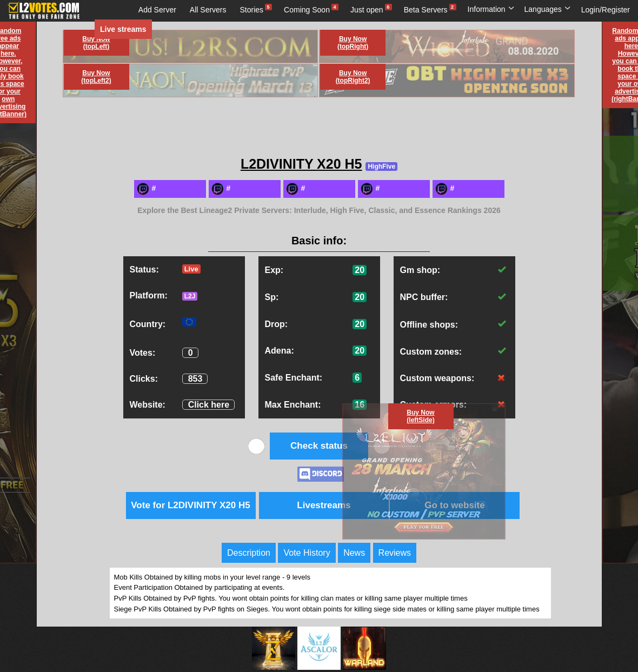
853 (195, 379)
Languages (548, 9)
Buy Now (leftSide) (420, 416)
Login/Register (606, 10)
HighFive (381, 167)
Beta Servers (426, 10)
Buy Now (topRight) (353, 43)
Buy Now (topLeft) (96, 43)
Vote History (307, 553)
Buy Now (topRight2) (353, 77)
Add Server (157, 10)
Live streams (123, 29)
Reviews (395, 553)
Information (491, 9)
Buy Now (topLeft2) (96, 77)
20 (360, 270)
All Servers (208, 10)
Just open (367, 10)
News (354, 553)
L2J (190, 296)
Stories (252, 10)
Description (249, 553)
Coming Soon (307, 10)
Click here (209, 405)
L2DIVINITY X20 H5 (301, 164)
